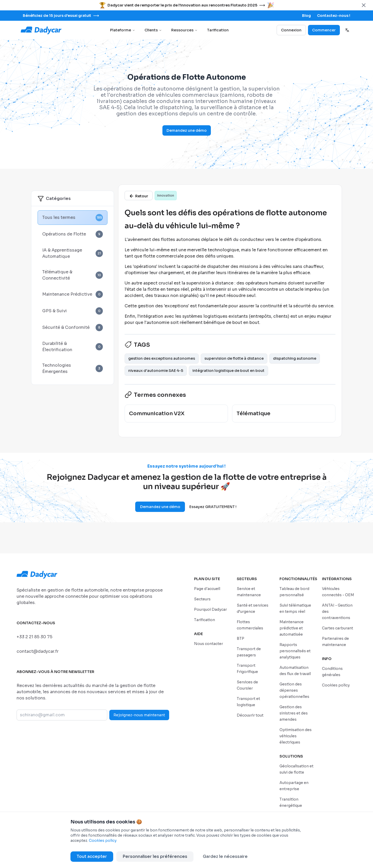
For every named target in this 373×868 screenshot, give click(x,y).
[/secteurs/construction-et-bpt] (241, 638)
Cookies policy (103, 841)
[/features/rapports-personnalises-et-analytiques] (295, 651)
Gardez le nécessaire (225, 856)
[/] (207, 589)
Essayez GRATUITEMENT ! (213, 507)
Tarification (218, 30)
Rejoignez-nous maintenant (139, 715)
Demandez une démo (187, 130)
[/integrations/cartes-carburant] (338, 628)
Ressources (184, 30)
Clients (153, 30)
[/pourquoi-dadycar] (210, 609)
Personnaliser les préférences (155, 856)
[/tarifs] (205, 620)
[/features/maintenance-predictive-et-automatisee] (292, 628)
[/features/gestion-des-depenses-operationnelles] (294, 690)
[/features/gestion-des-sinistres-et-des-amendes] (294, 713)
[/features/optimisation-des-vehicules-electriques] (296, 736)
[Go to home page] (41, 30)
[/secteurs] (202, 599)
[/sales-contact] (334, 15)
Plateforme (123, 30)
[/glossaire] (139, 196)
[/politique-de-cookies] (336, 685)
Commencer (324, 30)
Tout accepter (92, 856)
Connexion (291, 30)
